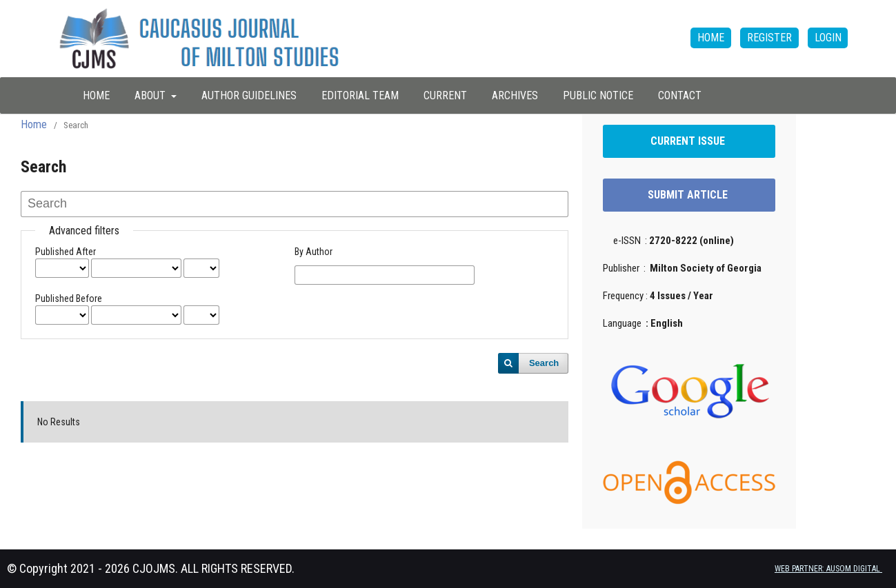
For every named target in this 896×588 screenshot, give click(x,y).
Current (445, 95)
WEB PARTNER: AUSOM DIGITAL (828, 569)
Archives (515, 95)
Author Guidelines (249, 95)
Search (544, 363)
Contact (680, 95)
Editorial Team (360, 95)
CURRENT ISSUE (689, 141)
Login (828, 38)
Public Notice (598, 95)
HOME (96, 95)
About (151, 95)
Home (34, 124)
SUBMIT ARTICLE (689, 195)
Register (769, 38)
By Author (313, 252)
